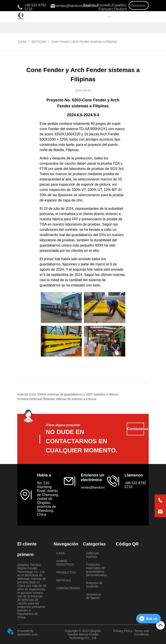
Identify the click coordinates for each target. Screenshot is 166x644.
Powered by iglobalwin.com (27, 633)
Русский (103, 5)
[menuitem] (110, 17)
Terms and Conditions (141, 633)
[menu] (110, 17)
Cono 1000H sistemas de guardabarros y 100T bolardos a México (74, 394)
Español (118, 5)
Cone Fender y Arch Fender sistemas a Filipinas (84, 42)
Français (105, 9)
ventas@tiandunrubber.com (99, 487)
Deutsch (120, 9)
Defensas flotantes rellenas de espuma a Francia (63, 399)
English (89, 5)
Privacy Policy (123, 631)
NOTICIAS (39, 42)
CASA (22, 42)
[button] (110, 17)
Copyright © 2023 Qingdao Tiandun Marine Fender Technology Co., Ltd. (83, 634)
